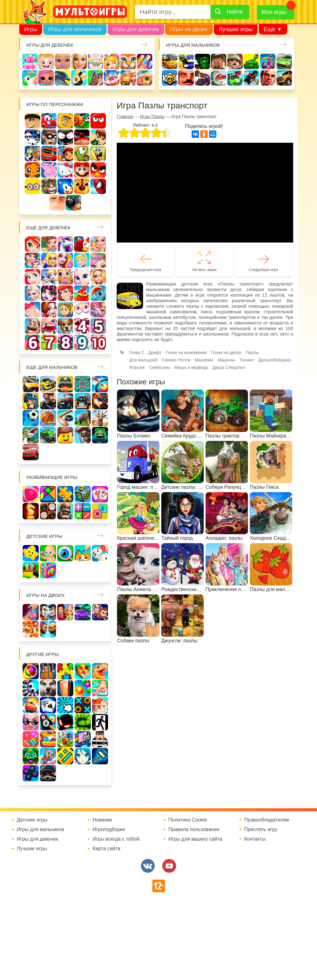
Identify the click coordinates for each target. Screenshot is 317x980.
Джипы (284, 78)
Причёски (65, 260)
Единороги (30, 78)
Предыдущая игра (146, 270)
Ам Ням (82, 154)
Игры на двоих (189, 29)
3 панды (33, 137)
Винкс (33, 244)
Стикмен (65, 137)
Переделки (98, 310)
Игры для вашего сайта (195, 839)
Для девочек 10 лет (98, 342)
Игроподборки (109, 830)
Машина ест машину (219, 78)
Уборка (95, 61)
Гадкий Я (57, 203)
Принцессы (82, 260)
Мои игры (274, 12)
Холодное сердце (33, 293)
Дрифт (155, 353)
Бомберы (73, 203)
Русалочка (33, 277)
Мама (33, 260)
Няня (98, 244)
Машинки (235, 78)
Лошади (65, 244)
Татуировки (95, 78)
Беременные (33, 310)
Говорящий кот (49, 186)
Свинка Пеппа (49, 170)
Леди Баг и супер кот (82, 137)
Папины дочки (65, 310)
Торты (112, 78)
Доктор (112, 61)
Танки (251, 61)
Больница (49, 260)
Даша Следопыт (229, 367)
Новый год (82, 310)
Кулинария (79, 78)
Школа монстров (49, 293)
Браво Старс (170, 78)
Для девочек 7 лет (49, 342)
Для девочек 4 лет (82, 326)
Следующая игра (263, 270)
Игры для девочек (136, 29)
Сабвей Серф (65, 154)
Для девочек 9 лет (82, 342)
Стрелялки (186, 61)
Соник (65, 186)
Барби (79, 61)
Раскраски (82, 244)
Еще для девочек (48, 228)
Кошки (128, 61)
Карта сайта (106, 849)
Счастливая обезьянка (33, 170)
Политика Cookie (188, 820)
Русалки (65, 293)
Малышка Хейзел (46, 61)
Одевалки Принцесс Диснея (49, 310)
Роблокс (33, 121)
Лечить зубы (49, 326)
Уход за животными (145, 78)
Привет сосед (186, 78)
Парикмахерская (98, 260)
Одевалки (30, 61)
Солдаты (235, 61)
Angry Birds (98, 170)
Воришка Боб (49, 137)
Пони (98, 293)
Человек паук (98, 186)
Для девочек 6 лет (33, 342)
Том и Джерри (33, 154)
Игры (31, 29)
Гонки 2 (137, 353)
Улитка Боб (82, 121)
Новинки (102, 820)
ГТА (268, 78)
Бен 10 (98, 137)
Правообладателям (267, 820)
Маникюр (145, 61)
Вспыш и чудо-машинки (49, 154)
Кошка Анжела (82, 277)
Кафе (49, 277)
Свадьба (98, 277)
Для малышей (143, 360)
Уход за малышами (63, 61)
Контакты (255, 839)
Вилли (49, 121)
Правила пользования (194, 830)
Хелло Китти (65, 170)
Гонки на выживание (187, 353)
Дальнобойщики (274, 360)
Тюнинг (247, 360)
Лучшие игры (236, 29)
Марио (82, 170)
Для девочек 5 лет (98, 326)
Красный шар (98, 121)
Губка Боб (98, 154)
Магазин (65, 277)
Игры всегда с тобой (116, 839)
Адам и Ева (65, 121)
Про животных (65, 326)
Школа (49, 244)
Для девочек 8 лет (65, 342)
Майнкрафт (219, 61)
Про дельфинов (63, 78)
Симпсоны (159, 367)
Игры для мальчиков (75, 29)
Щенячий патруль (82, 186)
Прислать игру (261, 830)
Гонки (170, 61)
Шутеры (202, 78)
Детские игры (44, 536)
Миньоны (33, 186)
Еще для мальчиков (52, 367)
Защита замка (268, 61)
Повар (33, 326)
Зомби (202, 61)
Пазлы (252, 353)
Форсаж (137, 367)
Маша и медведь (191, 367)
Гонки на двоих (226, 353)
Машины (284, 61)
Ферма (82, 293)
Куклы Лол (46, 78)
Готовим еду (128, 78)
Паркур (251, 78)
